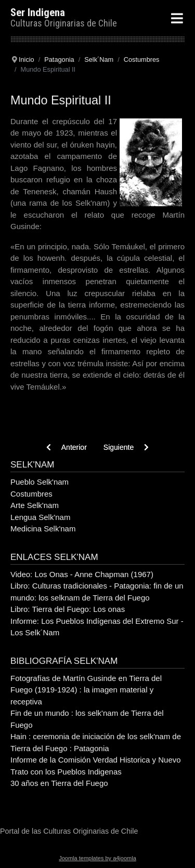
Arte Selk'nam (35, 505)
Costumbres (31, 494)
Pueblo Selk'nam (40, 482)
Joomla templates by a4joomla (97, 858)
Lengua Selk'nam (40, 517)
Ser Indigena (38, 12)
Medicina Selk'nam (43, 529)
